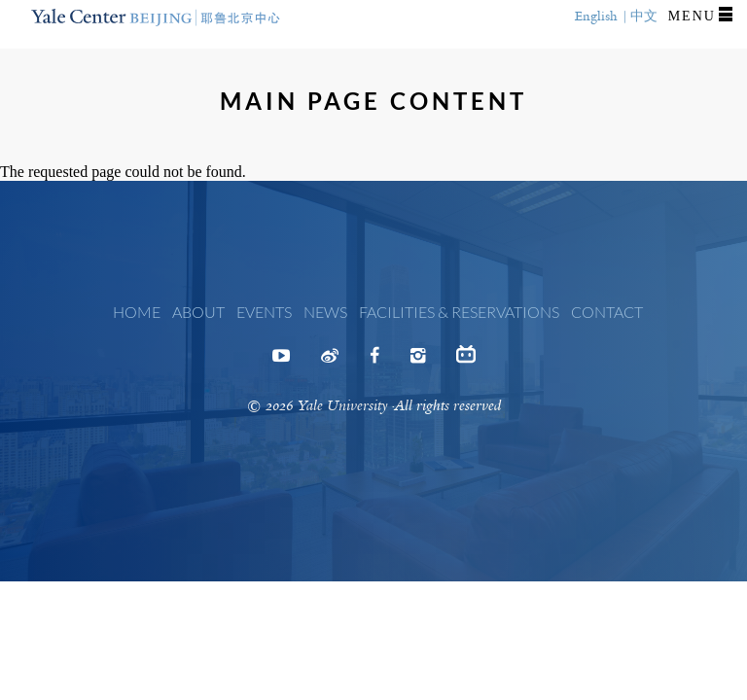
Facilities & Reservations (459, 312)
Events (264, 312)
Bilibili (466, 359)
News (325, 312)
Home (137, 312)
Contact (607, 312)
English (596, 16)
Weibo (330, 362)
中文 (644, 16)
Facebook (374, 362)
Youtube (281, 362)
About (198, 312)
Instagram (418, 362)
